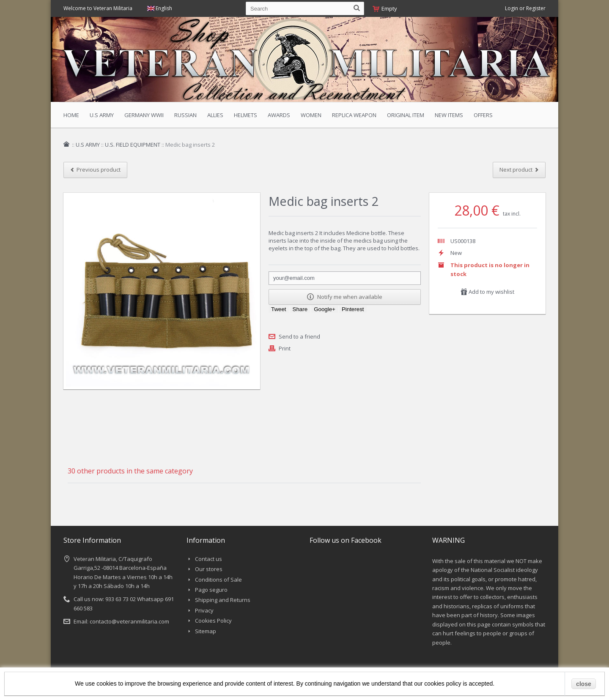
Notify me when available (345, 297)
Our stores (209, 569)
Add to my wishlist (487, 292)
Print (285, 348)
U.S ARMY (88, 145)
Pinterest (353, 309)
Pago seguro (211, 590)
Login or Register (525, 8)
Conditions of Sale (218, 580)
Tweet (279, 309)
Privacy (204, 610)
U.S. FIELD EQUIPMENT (133, 145)
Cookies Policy (213, 621)
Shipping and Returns (223, 600)
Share (300, 309)
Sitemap (206, 631)
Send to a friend (299, 336)
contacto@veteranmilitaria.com (129, 621)
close (584, 684)
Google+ (325, 309)
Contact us (208, 559)
